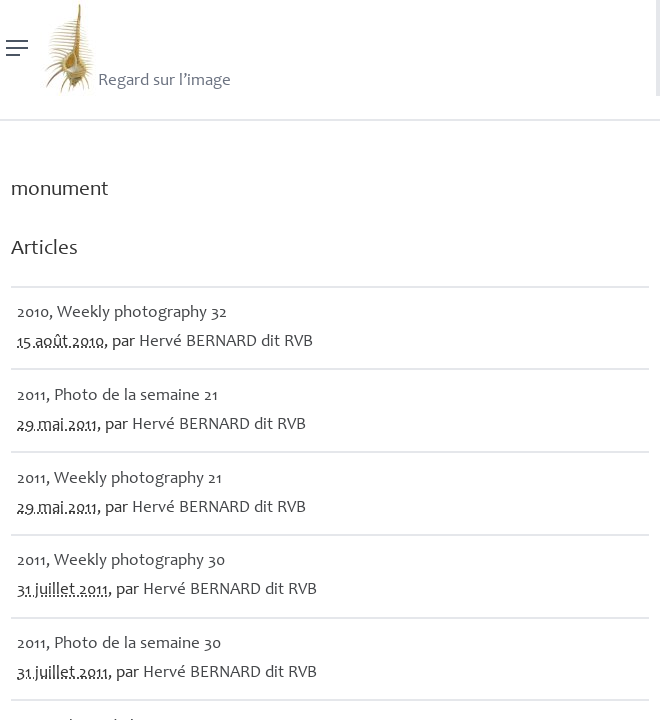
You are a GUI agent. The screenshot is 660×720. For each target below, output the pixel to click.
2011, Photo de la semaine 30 (119, 644)
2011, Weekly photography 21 (119, 479)
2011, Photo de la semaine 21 (117, 396)
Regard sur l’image (135, 48)
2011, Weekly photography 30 (121, 561)
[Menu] (17, 48)
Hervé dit (226, 342)
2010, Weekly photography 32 (122, 313)
